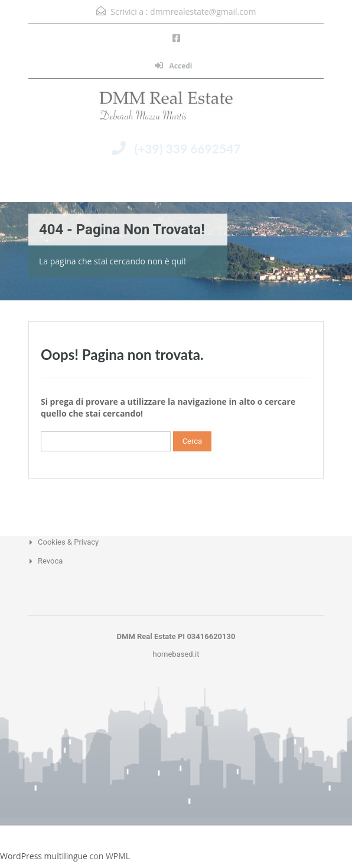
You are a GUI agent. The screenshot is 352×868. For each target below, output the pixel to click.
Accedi (173, 66)
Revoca (50, 561)
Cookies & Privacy (68, 542)
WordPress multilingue (44, 856)
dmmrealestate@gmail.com (203, 12)
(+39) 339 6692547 (187, 148)
